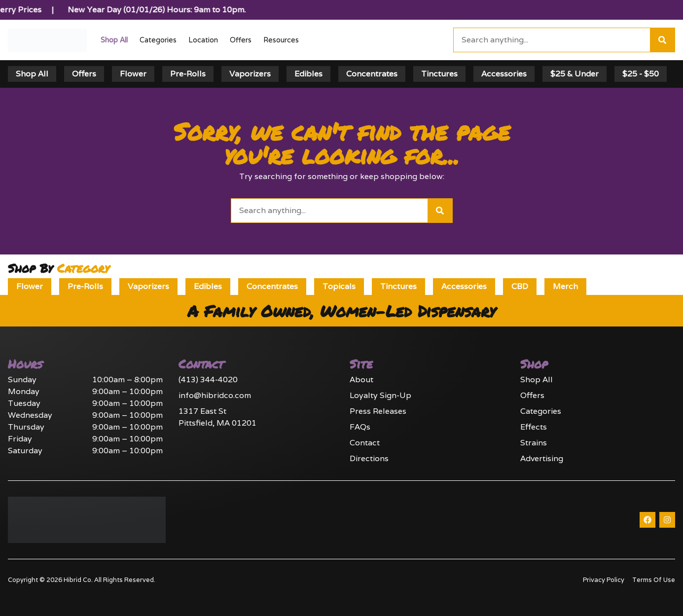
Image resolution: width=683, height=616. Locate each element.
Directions (369, 458)
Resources (281, 40)
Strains (534, 443)
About (361, 380)
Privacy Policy (604, 580)
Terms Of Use (654, 580)
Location (203, 40)
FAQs (360, 427)
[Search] (662, 40)
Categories (158, 40)
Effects (534, 427)
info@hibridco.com (215, 395)
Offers (241, 40)
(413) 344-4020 (208, 380)
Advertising (542, 458)
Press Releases (378, 411)
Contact (365, 443)
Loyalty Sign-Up (380, 395)
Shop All (114, 40)
